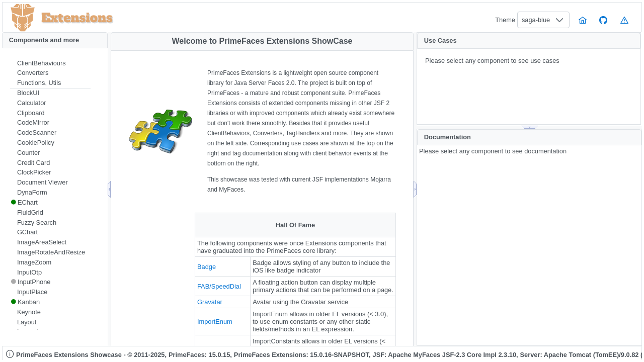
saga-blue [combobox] (536, 20)
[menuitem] (50, 63)
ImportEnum (215, 322)
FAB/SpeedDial (219, 286)
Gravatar (210, 302)
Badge (207, 267)
